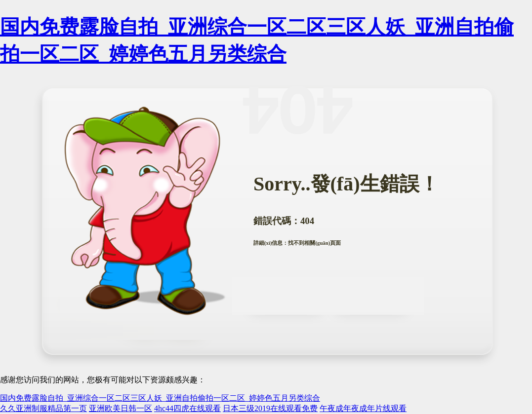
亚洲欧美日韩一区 (121, 408)
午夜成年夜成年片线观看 (363, 408)
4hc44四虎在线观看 (187, 408)
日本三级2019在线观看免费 (270, 408)
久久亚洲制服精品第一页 (43, 408)
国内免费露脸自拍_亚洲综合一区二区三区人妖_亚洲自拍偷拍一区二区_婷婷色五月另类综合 (160, 398)
